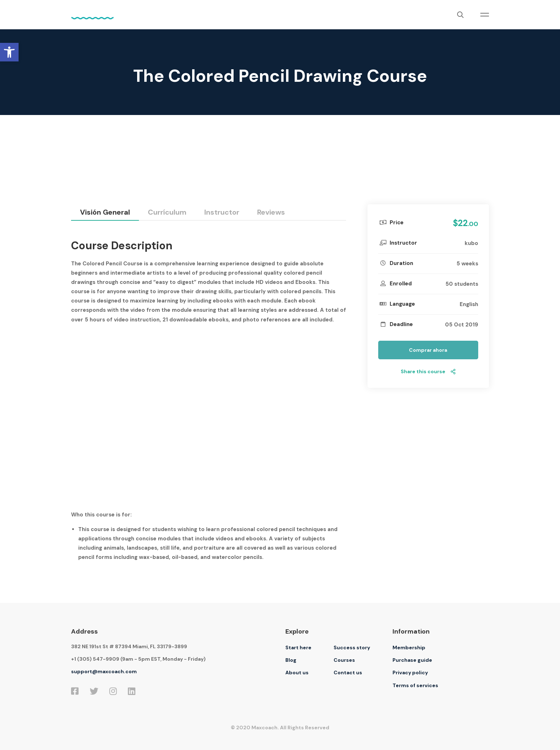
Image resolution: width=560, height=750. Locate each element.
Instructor (222, 212)
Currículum (167, 212)
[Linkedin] (132, 691)
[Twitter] (94, 691)
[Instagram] (113, 691)
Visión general (105, 212)
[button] (9, 52)
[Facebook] (75, 691)
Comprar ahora (428, 350)
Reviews (271, 212)
